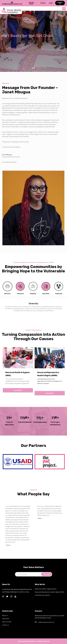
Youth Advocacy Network (42, 595)
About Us (5, 615)
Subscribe (46, 574)
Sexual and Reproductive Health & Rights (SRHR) (50, 592)
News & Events (7, 622)
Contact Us (5, 625)
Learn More (18, 390)
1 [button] (32, 68)
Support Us (60, 3)
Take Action (6, 619)
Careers (43, 3)
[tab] (8, 289)
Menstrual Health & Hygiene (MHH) (46, 589)
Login (51, 3)
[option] (33, 41)
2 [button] (34, 68)
